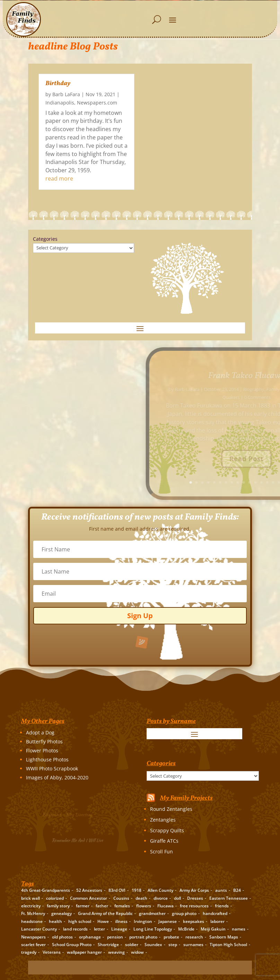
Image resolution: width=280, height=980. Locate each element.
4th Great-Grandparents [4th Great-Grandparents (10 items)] (46, 890)
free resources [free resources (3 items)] (194, 906)
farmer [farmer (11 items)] (83, 906)
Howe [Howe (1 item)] (103, 921)
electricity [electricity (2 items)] (31, 906)
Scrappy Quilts (167, 830)
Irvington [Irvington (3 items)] (143, 921)
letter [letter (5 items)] (99, 929)
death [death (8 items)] (141, 898)
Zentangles (163, 820)
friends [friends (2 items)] (222, 906)
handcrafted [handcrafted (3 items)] (215, 913)
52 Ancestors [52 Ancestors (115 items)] (89, 890)
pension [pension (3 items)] (115, 937)
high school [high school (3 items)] (80, 921)
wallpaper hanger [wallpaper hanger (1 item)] (84, 952)
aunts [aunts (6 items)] (221, 890)
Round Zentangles (171, 809)
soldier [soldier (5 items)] (132, 945)
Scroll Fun (161, 851)
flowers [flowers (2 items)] (144, 906)
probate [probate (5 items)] (171, 937)
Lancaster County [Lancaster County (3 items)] (39, 929)
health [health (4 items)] (55, 921)
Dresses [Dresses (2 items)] (195, 898)
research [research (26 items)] (194, 937)
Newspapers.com (97, 103)
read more (59, 178)
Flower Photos (42, 750)
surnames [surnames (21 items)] (193, 945)
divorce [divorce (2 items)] (161, 898)
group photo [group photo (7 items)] (184, 913)
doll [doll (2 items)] (177, 898)
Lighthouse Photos (47, 759)
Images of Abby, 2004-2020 (57, 777)
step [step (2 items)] (173, 945)
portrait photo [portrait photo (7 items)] (143, 937)
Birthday (58, 84)
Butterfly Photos (44, 741)
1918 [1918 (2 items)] (137, 890)
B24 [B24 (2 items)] (237, 890)
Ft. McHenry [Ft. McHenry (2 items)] (33, 913)
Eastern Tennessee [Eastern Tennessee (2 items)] (229, 898)
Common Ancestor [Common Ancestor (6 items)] (89, 898)
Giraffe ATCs (164, 841)
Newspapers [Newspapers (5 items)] (33, 937)
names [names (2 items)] (239, 929)
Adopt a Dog (40, 732)
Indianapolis (60, 103)
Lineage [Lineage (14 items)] (119, 929)
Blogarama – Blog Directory (69, 814)
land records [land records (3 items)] (75, 929)
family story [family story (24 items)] (58, 906)
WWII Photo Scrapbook (52, 768)
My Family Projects (186, 798)
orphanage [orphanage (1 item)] (90, 937)
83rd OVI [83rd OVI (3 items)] (117, 890)
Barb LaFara (66, 94)
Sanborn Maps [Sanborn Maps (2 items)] (224, 937)
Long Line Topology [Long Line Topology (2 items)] (153, 929)
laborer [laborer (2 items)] (217, 921)
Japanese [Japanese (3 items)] (168, 921)
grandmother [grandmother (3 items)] (152, 913)
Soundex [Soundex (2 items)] (153, 945)
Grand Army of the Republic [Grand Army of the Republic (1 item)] (105, 913)
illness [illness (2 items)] (121, 921)
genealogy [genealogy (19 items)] (62, 913)
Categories (45, 239)
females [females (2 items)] (122, 906)
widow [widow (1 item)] (137, 952)
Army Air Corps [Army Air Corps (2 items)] (194, 890)
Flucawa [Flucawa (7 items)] (165, 906)
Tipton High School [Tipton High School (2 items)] (228, 945)
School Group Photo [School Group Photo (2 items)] (72, 945)
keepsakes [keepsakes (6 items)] (194, 921)
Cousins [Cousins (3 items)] (121, 898)
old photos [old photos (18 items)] (62, 937)
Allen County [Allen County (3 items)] (160, 890)
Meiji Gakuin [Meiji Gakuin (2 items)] (213, 929)
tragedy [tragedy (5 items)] (29, 952)
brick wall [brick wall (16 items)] (30, 898)
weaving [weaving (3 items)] (116, 952)
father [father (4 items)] (102, 906)
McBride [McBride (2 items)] (186, 929)
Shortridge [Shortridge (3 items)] (108, 945)
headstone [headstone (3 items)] (32, 921)
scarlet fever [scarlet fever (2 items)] (33, 945)
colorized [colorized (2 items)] (55, 898)
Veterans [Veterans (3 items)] (52, 952)
